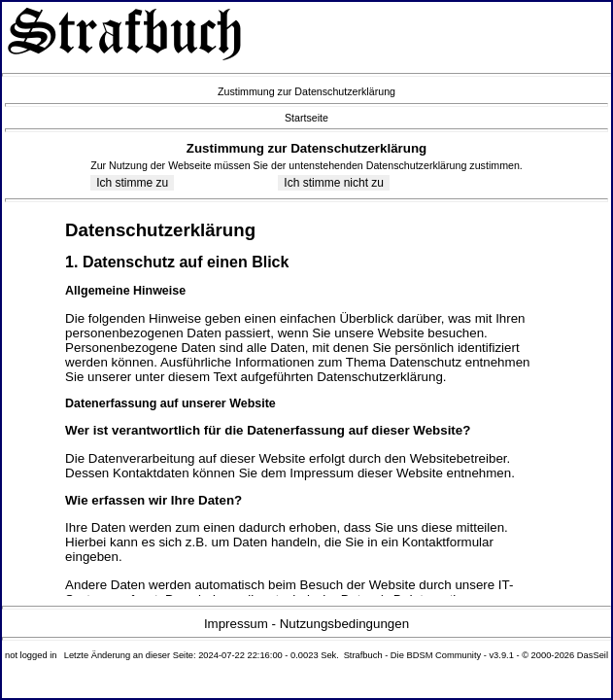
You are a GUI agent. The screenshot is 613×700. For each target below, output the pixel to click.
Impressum (236, 624)
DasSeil (593, 655)
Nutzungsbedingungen (344, 624)
